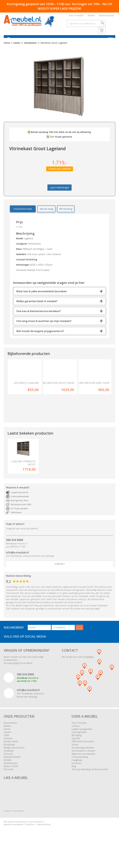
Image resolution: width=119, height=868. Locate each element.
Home (7, 47)
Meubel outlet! (11, 752)
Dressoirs (8, 764)
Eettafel (8, 770)
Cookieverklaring (80, 767)
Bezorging (76, 746)
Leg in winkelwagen (59, 192)
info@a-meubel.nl (17, 563)
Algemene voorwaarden (83, 764)
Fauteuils (8, 749)
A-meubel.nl (39, 832)
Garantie (76, 749)
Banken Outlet (11, 777)
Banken (7, 736)
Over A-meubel (76, 16)
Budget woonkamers (14, 758)
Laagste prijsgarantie (82, 739)
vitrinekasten (29, 47)
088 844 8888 (15, 550)
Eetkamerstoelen (12, 767)
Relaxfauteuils (11, 773)
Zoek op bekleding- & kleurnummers (90, 780)
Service (75, 755)
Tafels (7, 746)
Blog (74, 777)
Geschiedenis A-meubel (83, 761)
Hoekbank (9, 761)
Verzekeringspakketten (83, 758)
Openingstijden (79, 742)
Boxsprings (9, 755)
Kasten (7, 739)
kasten (16, 47)
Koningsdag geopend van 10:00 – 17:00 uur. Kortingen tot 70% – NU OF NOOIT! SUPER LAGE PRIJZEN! (60, 6)
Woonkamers (10, 733)
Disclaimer (30, 835)
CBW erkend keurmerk (83, 752)
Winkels (91, 16)
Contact (60, 574)
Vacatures (77, 773)
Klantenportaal (106, 16)
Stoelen (8, 742)
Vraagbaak (77, 770)
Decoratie (9, 780)
